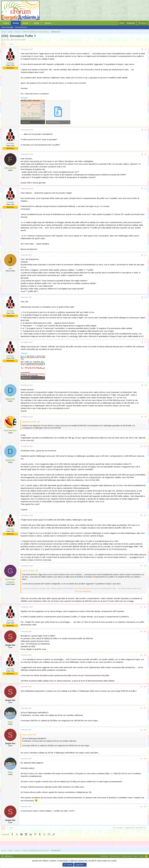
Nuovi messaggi (7, 27)
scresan (6, 40)
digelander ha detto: (30, 422)
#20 (145, 807)
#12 (145, 566)
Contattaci (104, 856)
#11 (145, 515)
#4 (145, 189)
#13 (145, 607)
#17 (145, 708)
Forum (16, 23)
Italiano (9, 856)
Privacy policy (126, 856)
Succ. (11, 44)
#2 (145, 130)
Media (36, 23)
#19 (145, 759)
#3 (145, 154)
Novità (25, 23)
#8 (145, 385)
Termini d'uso (115, 856)
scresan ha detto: (29, 571)
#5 (145, 255)
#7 (145, 342)
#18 (145, 730)
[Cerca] (142, 23)
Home (141, 856)
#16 (145, 687)
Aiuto (135, 856)
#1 (145, 49)
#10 (145, 446)
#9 (145, 417)
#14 (145, 631)
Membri (48, 23)
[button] (30, 23)
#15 (145, 655)
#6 (145, 297)
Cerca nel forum (21, 27)
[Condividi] (142, 49)
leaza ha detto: (28, 735)
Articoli (6, 23)
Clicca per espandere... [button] (84, 591)
